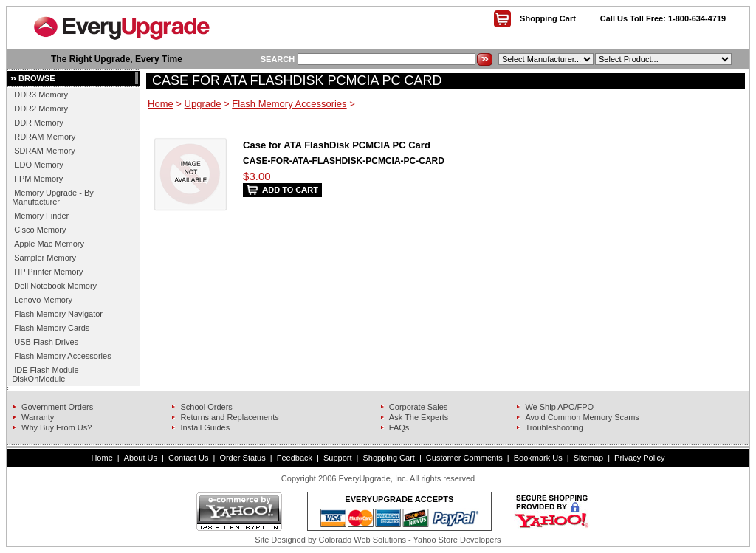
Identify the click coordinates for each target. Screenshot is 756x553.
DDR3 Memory (41, 95)
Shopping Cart (548, 18)
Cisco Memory (40, 230)
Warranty (38, 417)
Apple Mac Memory (49, 244)
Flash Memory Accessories (62, 356)
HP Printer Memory (48, 272)
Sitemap (588, 458)
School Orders (206, 407)
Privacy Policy (639, 458)
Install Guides (205, 427)
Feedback (295, 458)
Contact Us (188, 458)
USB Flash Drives (46, 342)
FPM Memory (38, 179)
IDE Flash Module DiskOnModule (45, 374)
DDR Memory (39, 123)
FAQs (399, 427)
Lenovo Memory (43, 300)
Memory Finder (41, 216)
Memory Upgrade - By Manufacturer (53, 197)
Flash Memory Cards (52, 328)
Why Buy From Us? (56, 427)
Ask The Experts (419, 417)
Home (161, 104)
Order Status (242, 458)
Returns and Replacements (229, 417)
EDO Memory (39, 165)
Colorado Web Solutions (362, 540)
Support (338, 458)
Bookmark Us (538, 458)
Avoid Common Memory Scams (582, 417)
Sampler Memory (45, 258)
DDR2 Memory (41, 109)
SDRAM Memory (45, 151)
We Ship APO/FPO (559, 407)
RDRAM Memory (45, 137)
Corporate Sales (419, 407)
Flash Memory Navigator (58, 314)
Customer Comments (464, 458)
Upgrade (203, 104)
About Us (141, 458)
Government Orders (57, 407)
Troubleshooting (554, 427)
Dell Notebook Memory (55, 286)
